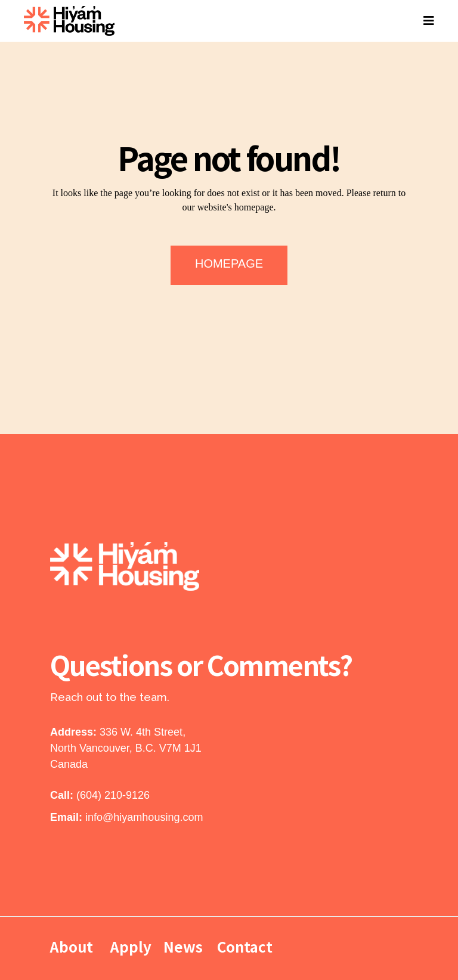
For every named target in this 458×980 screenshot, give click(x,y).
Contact (245, 946)
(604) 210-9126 (113, 795)
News (183, 946)
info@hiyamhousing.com (144, 817)
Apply (131, 946)
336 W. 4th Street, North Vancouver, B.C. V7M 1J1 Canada (126, 748)
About (73, 946)
